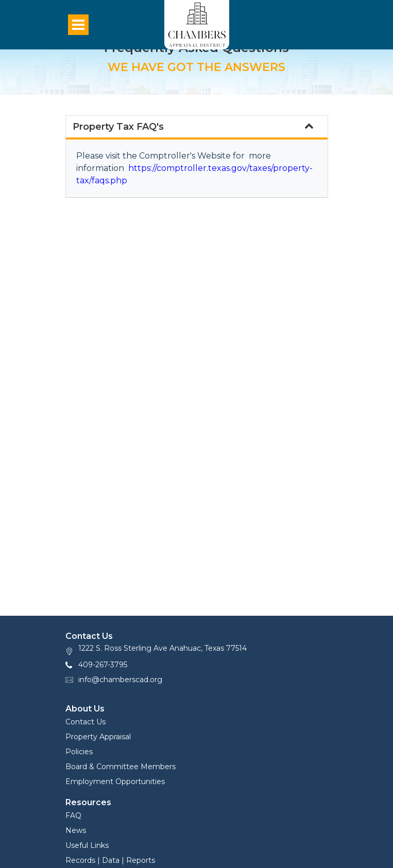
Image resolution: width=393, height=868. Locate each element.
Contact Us (86, 722)
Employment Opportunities (115, 782)
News (76, 830)
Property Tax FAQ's (193, 127)
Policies (79, 752)
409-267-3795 (103, 665)
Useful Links (87, 845)
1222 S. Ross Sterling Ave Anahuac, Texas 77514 (163, 648)
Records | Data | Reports (110, 860)
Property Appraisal (98, 737)
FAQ (73, 815)
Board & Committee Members (121, 767)
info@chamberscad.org (120, 680)
